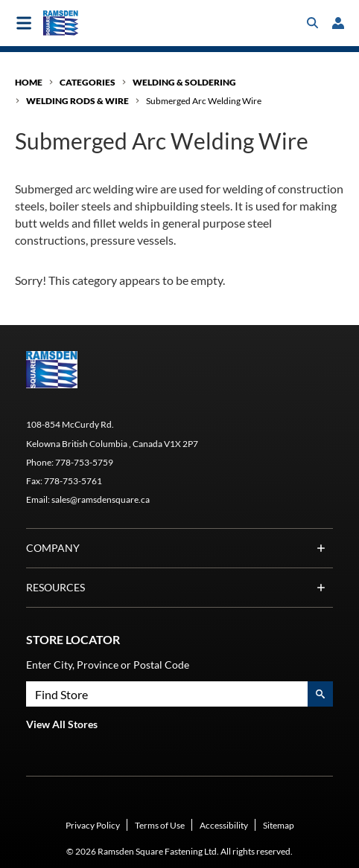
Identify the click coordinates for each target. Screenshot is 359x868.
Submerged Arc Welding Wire (204, 101)
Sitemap (279, 825)
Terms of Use (160, 825)
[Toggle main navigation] (24, 23)
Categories (88, 82)
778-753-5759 (84, 462)
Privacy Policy (93, 825)
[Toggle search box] (313, 23)
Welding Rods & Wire (77, 101)
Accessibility (224, 825)
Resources (179, 588)
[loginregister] (338, 23)
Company (179, 548)
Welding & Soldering (184, 82)
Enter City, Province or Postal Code (108, 665)
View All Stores (62, 724)
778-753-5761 (73, 481)
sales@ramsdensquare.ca (101, 499)
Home (29, 82)
